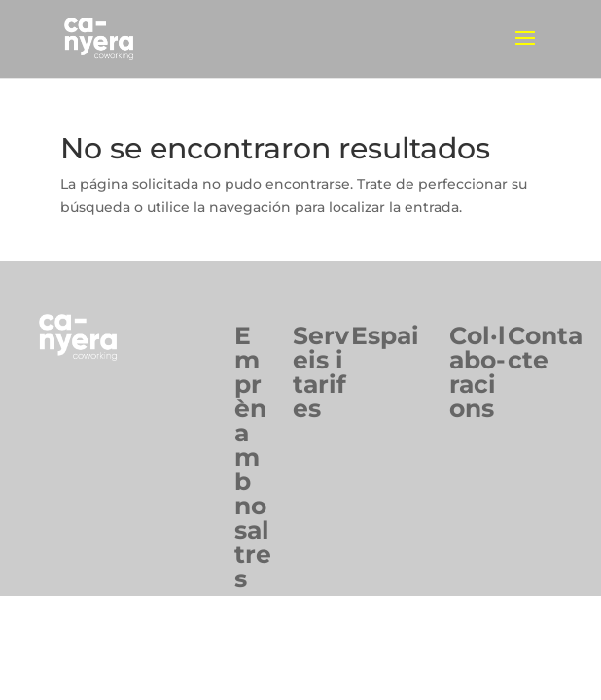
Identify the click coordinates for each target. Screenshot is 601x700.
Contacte (545, 348)
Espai (385, 335)
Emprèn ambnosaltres (253, 457)
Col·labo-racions (477, 372)
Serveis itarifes (321, 372)
